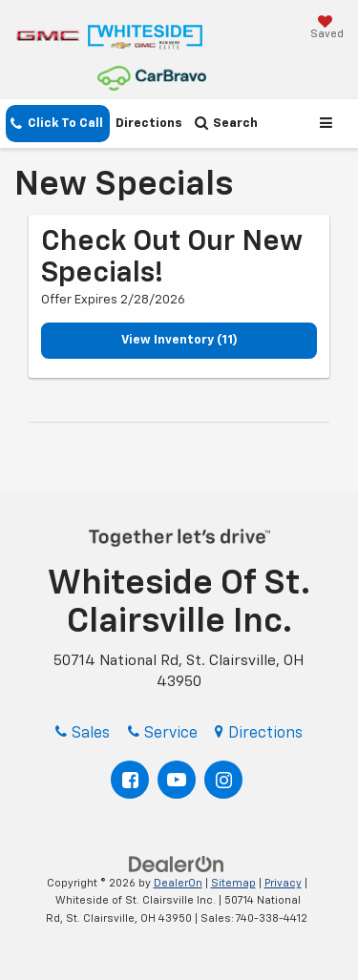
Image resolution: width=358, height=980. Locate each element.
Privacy (283, 883)
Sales (83, 734)
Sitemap (233, 883)
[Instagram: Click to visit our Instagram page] (223, 780)
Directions (149, 124)
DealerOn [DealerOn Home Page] (178, 883)
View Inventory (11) (179, 340)
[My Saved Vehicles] (327, 29)
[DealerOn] (177, 864)
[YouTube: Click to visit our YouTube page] (177, 780)
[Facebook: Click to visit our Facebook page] (130, 780)
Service (163, 734)
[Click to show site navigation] (329, 124)
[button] (58, 124)
